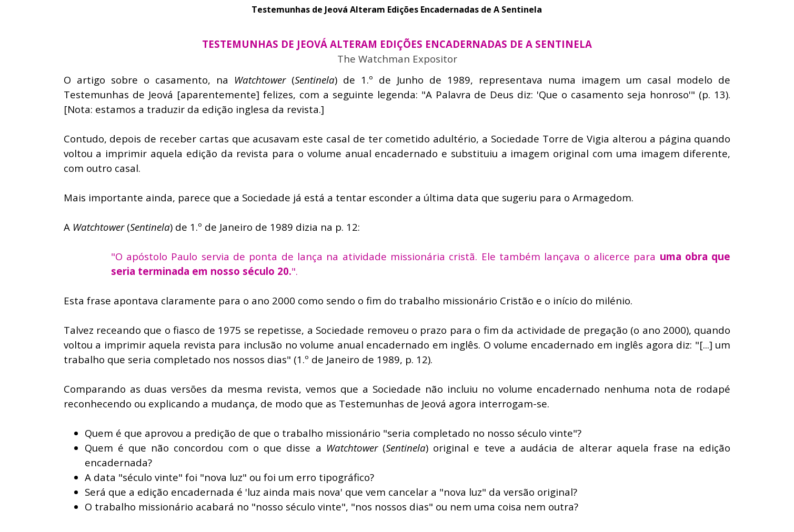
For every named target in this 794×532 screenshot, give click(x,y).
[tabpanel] (397, 44)
